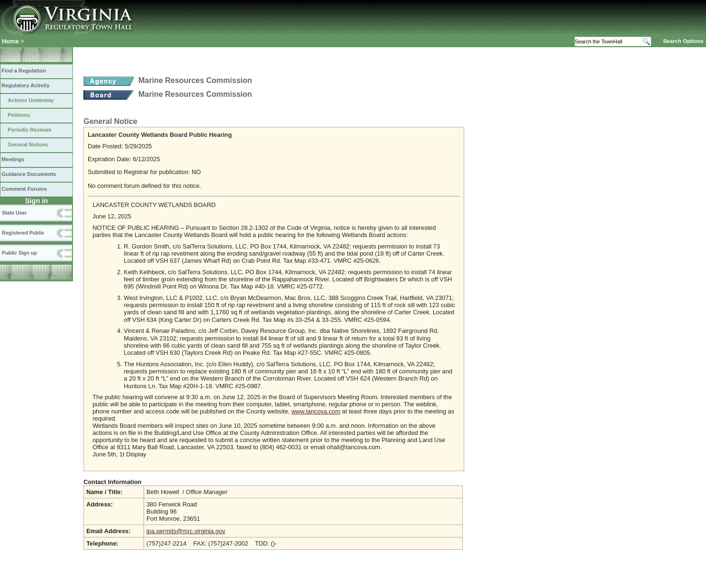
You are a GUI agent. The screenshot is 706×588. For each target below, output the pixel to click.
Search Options (683, 41)
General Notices (28, 144)
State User (14, 213)
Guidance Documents (29, 174)
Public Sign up (19, 253)
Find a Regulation (24, 71)
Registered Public (23, 233)
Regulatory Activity (26, 85)
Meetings (13, 159)
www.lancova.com (316, 411)
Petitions (19, 115)
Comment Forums (24, 189)
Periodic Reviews (30, 130)
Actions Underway (31, 100)
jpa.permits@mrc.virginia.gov (186, 531)
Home (10, 41)
